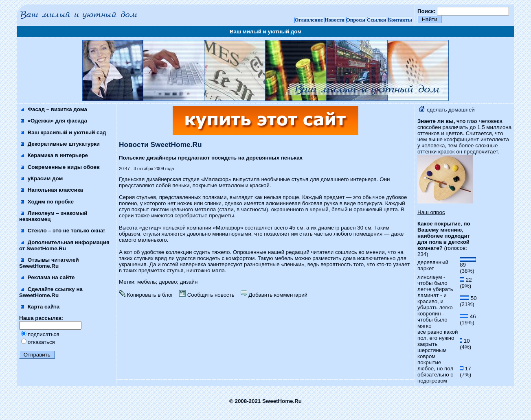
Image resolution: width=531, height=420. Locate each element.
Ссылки (377, 20)
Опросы (356, 20)
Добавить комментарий (274, 295)
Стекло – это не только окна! (63, 231)
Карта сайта (40, 307)
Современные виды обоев (60, 167)
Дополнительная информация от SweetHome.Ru (64, 245)
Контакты (400, 20)
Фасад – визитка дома (54, 109)
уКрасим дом (42, 178)
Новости (335, 20)
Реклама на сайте (48, 277)
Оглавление (309, 20)
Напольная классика (52, 190)
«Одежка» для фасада (54, 121)
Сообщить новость (207, 295)
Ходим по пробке (47, 202)
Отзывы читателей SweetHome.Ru (49, 263)
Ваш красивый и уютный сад (64, 132)
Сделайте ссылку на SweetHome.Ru (51, 292)
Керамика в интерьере (54, 155)
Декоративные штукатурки (60, 144)
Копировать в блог (146, 295)
